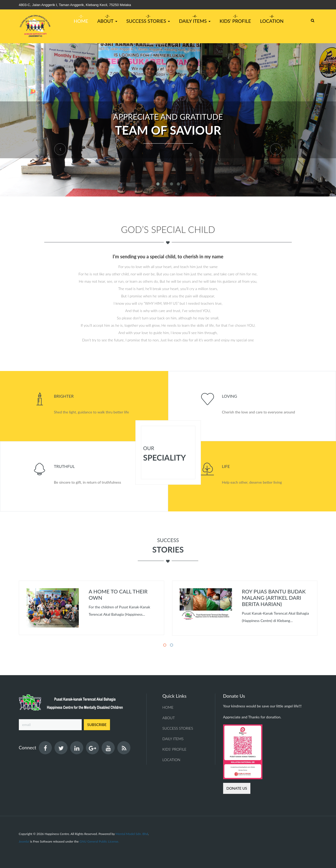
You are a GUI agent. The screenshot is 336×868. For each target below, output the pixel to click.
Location (272, 21)
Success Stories (148, 21)
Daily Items (195, 21)
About (107, 21)
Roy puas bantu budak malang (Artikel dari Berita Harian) (274, 598)
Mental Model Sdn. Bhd (132, 834)
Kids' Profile (235, 21)
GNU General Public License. (99, 841)
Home (81, 21)
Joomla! (24, 841)
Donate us (237, 788)
